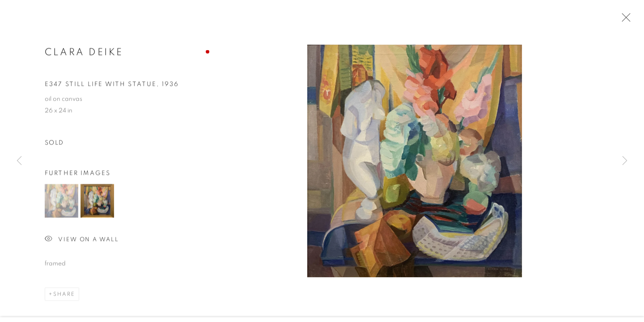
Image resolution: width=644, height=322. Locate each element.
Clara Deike (84, 53)
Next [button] (625, 161)
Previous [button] (19, 161)
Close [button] (624, 20)
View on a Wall (82, 240)
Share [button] (64, 295)
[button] (61, 201)
